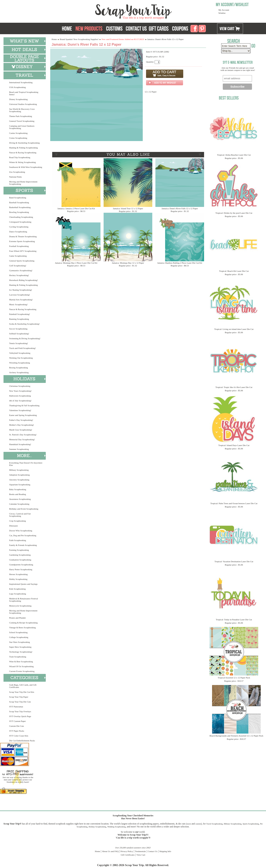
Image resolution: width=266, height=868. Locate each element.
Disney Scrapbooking (18, 99)
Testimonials (140, 851)
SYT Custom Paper (17, 721)
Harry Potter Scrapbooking (21, 569)
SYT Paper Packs (17, 731)
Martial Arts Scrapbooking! (21, 300)
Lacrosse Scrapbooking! (20, 295)
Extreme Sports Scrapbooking (22, 241)
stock (189, 824)
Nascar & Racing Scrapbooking (23, 153)
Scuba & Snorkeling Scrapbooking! (24, 324)
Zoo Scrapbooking (17, 172)
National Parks (15, 177)
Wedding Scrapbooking (116, 827)
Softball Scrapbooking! (19, 334)
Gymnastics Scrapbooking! (21, 270)
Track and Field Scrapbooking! (22, 348)
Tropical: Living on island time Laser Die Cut (234, 329)
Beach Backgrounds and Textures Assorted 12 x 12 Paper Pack (236, 736)
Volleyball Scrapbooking (20, 353)
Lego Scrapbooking (18, 594)
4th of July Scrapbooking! (20, 401)
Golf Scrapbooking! (18, 266)
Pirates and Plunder (18, 618)
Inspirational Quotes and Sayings (23, 584)
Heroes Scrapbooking (18, 574)
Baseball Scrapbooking (19, 202)
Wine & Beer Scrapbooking (21, 661)
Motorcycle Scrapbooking (20, 606)
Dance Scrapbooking (18, 232)
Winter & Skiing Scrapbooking (22, 162)
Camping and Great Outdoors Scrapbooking (22, 127)
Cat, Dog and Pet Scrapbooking (23, 535)
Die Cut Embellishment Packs (22, 741)
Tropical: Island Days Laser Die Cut (234, 445)
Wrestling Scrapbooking (20, 363)
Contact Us (153, 851)
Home (54, 39)
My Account (224, 10)
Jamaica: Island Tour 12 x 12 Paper (128, 208)
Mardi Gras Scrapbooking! (21, 430)
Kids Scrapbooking (17, 589)
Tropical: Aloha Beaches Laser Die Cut (234, 155)
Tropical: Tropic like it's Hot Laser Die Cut (234, 387)
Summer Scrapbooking (19, 449)
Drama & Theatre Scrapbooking (23, 236)
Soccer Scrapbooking (18, 329)
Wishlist (222, 13)
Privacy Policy (127, 851)
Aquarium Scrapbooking (20, 485)
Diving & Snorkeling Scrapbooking (24, 143)
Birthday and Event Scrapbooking (24, 509)
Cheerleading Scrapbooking (21, 217)
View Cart (141, 855)
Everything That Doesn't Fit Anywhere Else (26, 464)
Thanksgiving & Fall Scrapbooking (24, 405)
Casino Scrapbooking (18, 133)
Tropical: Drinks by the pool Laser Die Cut (234, 213)
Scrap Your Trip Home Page (107, 11)
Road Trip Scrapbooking (20, 157)
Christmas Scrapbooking (20, 386)
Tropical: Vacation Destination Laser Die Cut (234, 561)
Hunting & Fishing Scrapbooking (23, 148)
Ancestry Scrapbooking (19, 480)
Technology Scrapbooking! (21, 652)
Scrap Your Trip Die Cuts (20, 702)
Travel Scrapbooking (214, 824)
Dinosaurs (14, 526)
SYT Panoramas (16, 707)
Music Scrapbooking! (18, 304)
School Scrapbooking (18, 632)
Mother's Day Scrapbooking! (22, 425)
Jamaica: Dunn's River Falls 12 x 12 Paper (180, 208)
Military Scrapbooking (19, 470)
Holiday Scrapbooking (97, 827)
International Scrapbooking (21, 82)
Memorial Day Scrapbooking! (22, 439)
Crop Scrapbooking (18, 521)
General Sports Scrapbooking (22, 261)
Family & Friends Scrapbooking (23, 545)
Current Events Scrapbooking (22, 671)
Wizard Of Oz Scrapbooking (21, 666)
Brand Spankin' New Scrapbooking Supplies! (79, 39)
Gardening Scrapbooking (20, 555)
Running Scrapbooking (19, 319)
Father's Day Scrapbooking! (21, 420)
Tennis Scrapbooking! (19, 343)
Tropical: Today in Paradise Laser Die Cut (234, 620)
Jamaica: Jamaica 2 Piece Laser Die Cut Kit (76, 208)
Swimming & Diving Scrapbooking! (25, 338)
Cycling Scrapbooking (19, 227)
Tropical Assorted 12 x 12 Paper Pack (234, 678)
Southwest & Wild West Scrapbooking (26, 167)
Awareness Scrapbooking (20, 499)
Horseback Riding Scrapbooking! (23, 280)
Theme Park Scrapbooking (21, 116)
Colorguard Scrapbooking (20, 222)
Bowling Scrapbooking (19, 212)
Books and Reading (18, 494)
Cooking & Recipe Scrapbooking (23, 623)
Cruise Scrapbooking (18, 138)
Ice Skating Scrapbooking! (21, 290)
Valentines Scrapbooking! (20, 410)
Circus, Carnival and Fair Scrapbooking (20, 515)
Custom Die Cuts (17, 726)
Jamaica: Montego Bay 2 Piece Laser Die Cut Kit (76, 263)
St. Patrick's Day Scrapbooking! (23, 435)
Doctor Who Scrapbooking (21, 531)
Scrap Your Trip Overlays (20, 711)
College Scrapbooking (19, 637)
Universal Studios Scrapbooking (23, 104)
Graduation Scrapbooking (20, 560)
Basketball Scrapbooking (20, 207)
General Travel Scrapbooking (22, 121)
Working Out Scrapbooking (21, 358)
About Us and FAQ (110, 851)
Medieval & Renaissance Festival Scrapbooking (24, 600)
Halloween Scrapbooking (20, 396)
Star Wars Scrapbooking (19, 642)
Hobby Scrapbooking (18, 579)
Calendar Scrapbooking (19, 504)
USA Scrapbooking (17, 87)
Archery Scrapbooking (19, 372)
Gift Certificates (128, 855)
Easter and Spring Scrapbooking (23, 415)
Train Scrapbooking (18, 657)
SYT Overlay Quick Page (20, 716)
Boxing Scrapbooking (18, 368)
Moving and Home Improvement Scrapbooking (23, 183)
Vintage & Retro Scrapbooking (22, 627)
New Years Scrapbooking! (20, 391)
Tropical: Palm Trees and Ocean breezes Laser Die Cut (234, 503)
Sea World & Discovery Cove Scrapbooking (22, 110)
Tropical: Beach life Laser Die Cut (234, 271)
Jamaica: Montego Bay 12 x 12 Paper (128, 263)
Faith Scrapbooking (18, 540)
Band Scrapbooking (18, 198)
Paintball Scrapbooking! (20, 314)
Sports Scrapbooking (251, 824)
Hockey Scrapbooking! (19, 275)
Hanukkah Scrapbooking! (20, 444)
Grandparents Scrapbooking (21, 565)
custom (198, 824)
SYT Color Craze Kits (19, 736)
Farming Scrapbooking (19, 550)
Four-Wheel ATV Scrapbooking (23, 251)
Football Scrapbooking (19, 246)
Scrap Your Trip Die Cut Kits (22, 692)
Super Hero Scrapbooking (20, 647)
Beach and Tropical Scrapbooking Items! (24, 93)
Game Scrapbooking (18, 256)
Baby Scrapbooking (18, 489)
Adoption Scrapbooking (19, 475)
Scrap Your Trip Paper (19, 697)
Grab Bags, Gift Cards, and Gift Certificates (23, 686)
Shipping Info (165, 851)
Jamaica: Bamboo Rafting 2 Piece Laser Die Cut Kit (180, 263)
